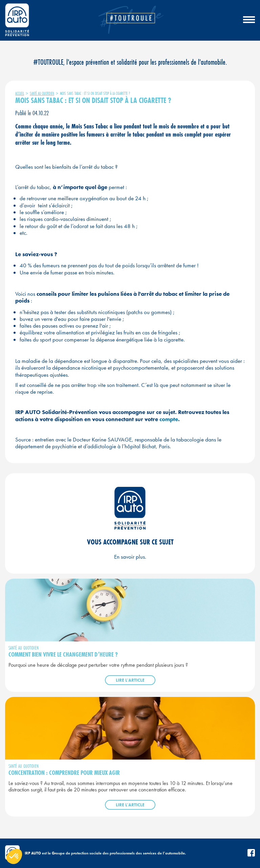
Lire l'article (130, 680)
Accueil (20, 93)
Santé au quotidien (42, 93)
